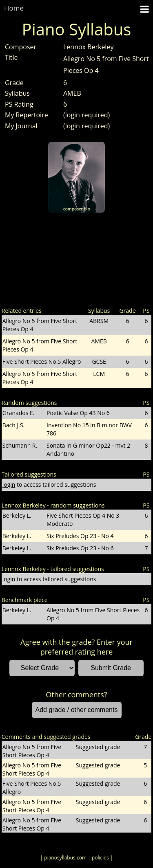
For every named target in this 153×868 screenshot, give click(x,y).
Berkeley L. (17, 515)
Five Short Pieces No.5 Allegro (42, 361)
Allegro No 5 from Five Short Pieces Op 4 (93, 614)
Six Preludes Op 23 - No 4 (80, 536)
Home (14, 8)
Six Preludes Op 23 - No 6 (80, 548)
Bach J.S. (14, 425)
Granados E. (19, 413)
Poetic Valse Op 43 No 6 (78, 413)
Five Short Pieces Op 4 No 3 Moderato (83, 520)
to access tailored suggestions (49, 485)
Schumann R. (20, 445)
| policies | (100, 858)
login (73, 115)
